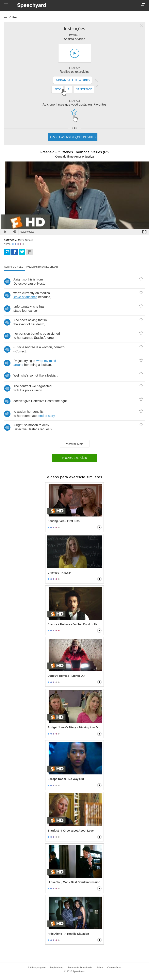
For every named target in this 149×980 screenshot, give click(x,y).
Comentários (114, 968)
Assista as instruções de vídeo (73, 137)
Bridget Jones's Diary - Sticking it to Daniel (75, 727)
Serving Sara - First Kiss (64, 521)
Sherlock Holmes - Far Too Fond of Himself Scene (75, 624)
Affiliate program (37, 968)
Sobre (100, 968)
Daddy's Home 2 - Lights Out (66, 676)
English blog (57, 968)
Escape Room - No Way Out (66, 779)
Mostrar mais (75, 444)
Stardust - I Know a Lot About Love (71, 831)
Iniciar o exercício (74, 458)
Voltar (13, 17)
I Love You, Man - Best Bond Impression (74, 882)
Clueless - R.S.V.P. (60, 573)
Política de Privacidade (80, 968)
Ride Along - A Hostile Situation (68, 934)
